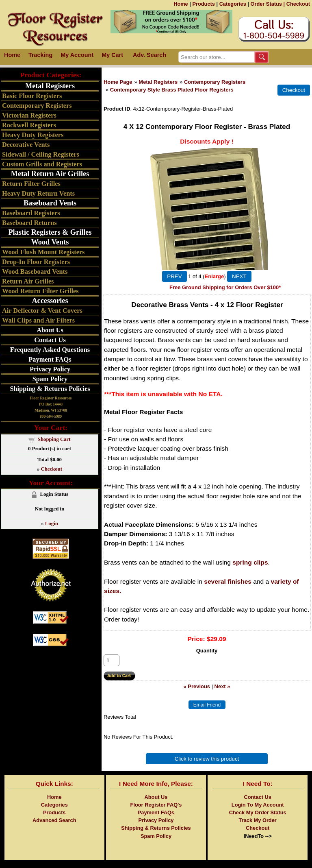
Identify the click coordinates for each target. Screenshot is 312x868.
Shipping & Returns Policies (50, 389)
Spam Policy (50, 379)
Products (203, 4)
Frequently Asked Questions (50, 350)
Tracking (40, 55)
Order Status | (268, 4)
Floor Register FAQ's (156, 805)
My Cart (112, 55)
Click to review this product (207, 759)
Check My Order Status (258, 812)
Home (181, 4)
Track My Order (258, 820)
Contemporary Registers (215, 82)
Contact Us (50, 340)
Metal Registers (158, 82)
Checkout (298, 4)
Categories (233, 4)
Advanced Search (54, 820)
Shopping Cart (54, 439)
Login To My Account (258, 805)
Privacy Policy (50, 369)
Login (52, 523)
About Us (50, 330)
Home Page (118, 82)
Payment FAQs (50, 359)
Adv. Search (149, 55)
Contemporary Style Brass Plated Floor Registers (172, 90)
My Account (77, 55)
